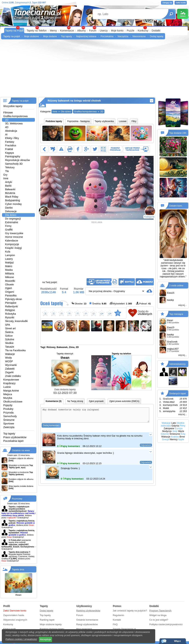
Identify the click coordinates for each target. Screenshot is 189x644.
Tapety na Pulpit (14, 31)
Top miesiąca (176, 314)
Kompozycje (12, 244)
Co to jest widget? (159, 620)
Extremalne (12, 222)
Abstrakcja (11, 131)
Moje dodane (50, 36)
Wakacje (10, 354)
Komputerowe (11, 380)
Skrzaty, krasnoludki (16, 321)
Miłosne (9, 277)
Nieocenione (139, 36)
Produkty (8, 409)
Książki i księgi (13, 248)
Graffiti (9, 230)
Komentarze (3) (54, 401)
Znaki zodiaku (13, 376)
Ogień (8, 288)
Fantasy (10, 142)
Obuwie (9, 284)
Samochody (10, 416)
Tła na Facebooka (15, 350)
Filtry (134, 121)
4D (7, 127)
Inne (6, 178)
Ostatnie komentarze (87, 620)
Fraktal (9, 149)
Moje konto (117, 31)
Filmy (183, 426)
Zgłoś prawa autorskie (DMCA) (124, 401)
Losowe (123, 121)
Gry (5, 175)
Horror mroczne (14, 237)
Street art (10, 328)
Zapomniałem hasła (14, 615)
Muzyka (8, 398)
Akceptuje (45, 639)
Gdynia (175, 426)
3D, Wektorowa (14, 123)
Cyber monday (13, 204)
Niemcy (174, 439)
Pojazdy (8, 405)
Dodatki (156, 31)
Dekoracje (11, 211)
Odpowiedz (146, 448)
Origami (10, 292)
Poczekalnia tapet (13, 441)
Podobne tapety (54, 121)
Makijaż (9, 263)
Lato (174, 423)
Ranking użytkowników (88, 611)
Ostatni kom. (176, 206)
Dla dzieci (11, 215)
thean (65, 371)
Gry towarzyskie (14, 233)
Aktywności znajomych (15, 620)
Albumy (82, 31)
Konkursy (143, 31)
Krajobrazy (9, 383)
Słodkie (9, 343)
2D (7, 120)
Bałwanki (10, 189)
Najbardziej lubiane (86, 36)
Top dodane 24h (178, 133)
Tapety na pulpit (12, 36)
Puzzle (131, 31)
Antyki (9, 182)
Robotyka (10, 314)
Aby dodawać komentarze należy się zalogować (95, 416)
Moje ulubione (31, 36)
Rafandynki (12, 306)
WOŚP (9, 361)
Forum (93, 31)
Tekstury (10, 167)
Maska (9, 270)
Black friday (12, 197)
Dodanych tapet (178, 393)
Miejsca (8, 394)
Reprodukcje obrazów (17, 160)
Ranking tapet (47, 620)
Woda (8, 358)
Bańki (8, 186)
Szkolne (10, 339)
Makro (9, 266)
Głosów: (79, 303)
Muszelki (10, 281)
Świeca (9, 332)
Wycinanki (11, 365)
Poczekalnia (107, 36)
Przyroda (8, 413)
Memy (53, 31)
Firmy (8, 226)
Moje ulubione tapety (51, 624)
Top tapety (66, 36)
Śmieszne (9, 420)
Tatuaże (10, 347)
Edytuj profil (9, 629)
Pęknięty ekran (14, 299)
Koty (183, 434)
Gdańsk (165, 434)
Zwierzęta (9, 427)
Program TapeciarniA (160, 611)
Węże (181, 431)
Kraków (175, 437)
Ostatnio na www (21, 450)
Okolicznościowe (13, 402)
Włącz (177, 641)
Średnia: (98, 303)
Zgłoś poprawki (96, 401)
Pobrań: (143, 303)
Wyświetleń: (121, 303)
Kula (8, 252)
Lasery (9, 259)
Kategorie (149, 217)
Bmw (182, 437)
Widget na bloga (158, 615)
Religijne (10, 310)
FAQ (115, 624)
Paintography (13, 156)
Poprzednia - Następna (78, 121)
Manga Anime (11, 391)
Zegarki (9, 372)
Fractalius (11, 145)
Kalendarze (12, 241)
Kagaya (9, 153)
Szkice (9, 336)
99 (94, 28)
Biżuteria (10, 193)
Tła (7, 171)
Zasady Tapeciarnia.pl (124, 629)
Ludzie (7, 387)
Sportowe (9, 424)
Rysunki (10, 317)
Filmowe (8, 113)
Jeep (175, 431)
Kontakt (117, 620)
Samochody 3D (14, 164)
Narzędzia (123, 36)
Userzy (104, 31)
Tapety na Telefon (37, 31)
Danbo (9, 208)
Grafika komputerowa (15, 116)
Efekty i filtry (12, 138)
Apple (181, 439)
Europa (179, 428)
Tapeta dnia (18, 569)
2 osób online (176, 286)
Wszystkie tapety (13, 106)
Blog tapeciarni (84, 629)
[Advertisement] (94, 70)
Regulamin (119, 615)
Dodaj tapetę (157, 36)
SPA (8, 325)
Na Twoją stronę (75, 401)
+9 (132, 312)
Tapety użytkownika (104, 121)
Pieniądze (11, 303)
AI (6, 134)
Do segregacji (13, 219)
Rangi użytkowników (87, 624)
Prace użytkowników (15, 437)
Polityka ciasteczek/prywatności (166, 624)
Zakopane (169, 428)
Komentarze (67, 31)
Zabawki (10, 369)
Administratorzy (177, 364)
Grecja (165, 439)
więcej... (183, 305)
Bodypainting (13, 200)
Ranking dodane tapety (52, 629)
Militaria (9, 274)
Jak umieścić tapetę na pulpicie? (130, 611)
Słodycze (167, 431)
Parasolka (11, 295)
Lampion (10, 255)
